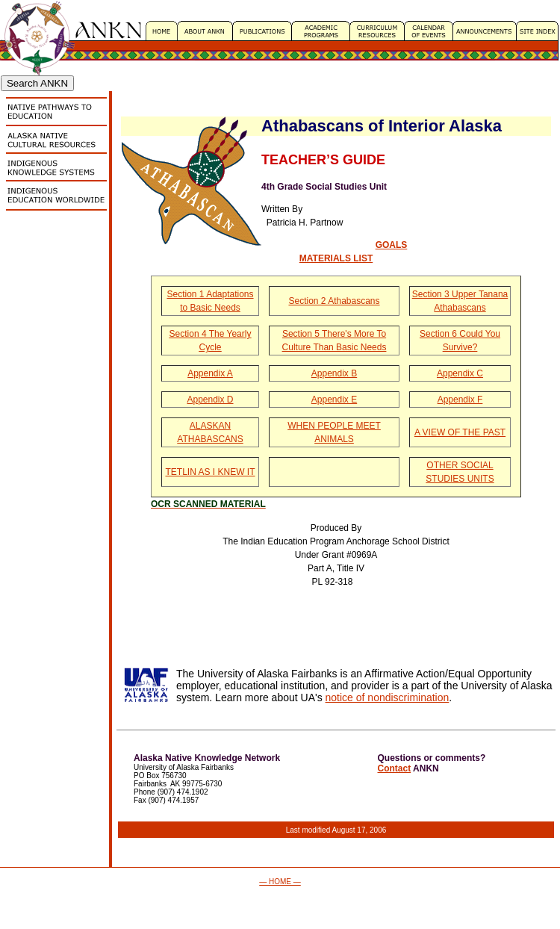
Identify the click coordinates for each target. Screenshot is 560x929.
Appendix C (460, 373)
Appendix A (210, 373)
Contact (395, 768)
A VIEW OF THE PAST (460, 432)
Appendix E (334, 400)
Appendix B (334, 373)
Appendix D (210, 400)
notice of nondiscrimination (388, 697)
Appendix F (460, 400)
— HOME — (280, 882)
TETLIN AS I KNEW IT (210, 472)
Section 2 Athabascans (334, 301)
